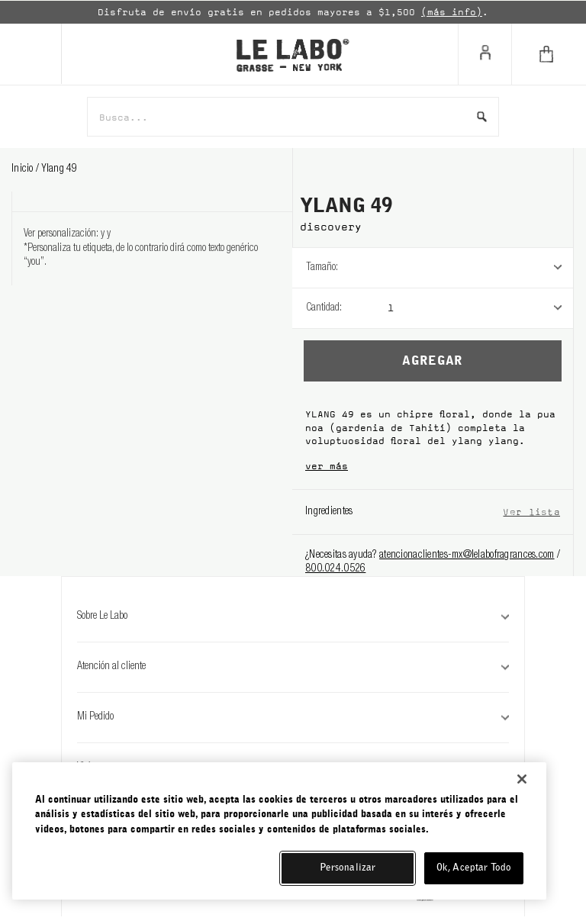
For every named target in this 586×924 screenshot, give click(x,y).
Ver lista (531, 512)
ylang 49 (60, 169)
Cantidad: (324, 308)
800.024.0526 (335, 569)
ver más (327, 466)
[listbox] (480, 268)
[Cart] (549, 54)
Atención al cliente (293, 667)
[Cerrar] (522, 779)
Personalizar (348, 868)
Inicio (24, 169)
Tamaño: (322, 268)
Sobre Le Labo (293, 617)
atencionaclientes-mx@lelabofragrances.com (467, 555)
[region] (279, 831)
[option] (293, 12)
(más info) (452, 12)
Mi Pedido (293, 717)
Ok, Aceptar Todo (474, 868)
